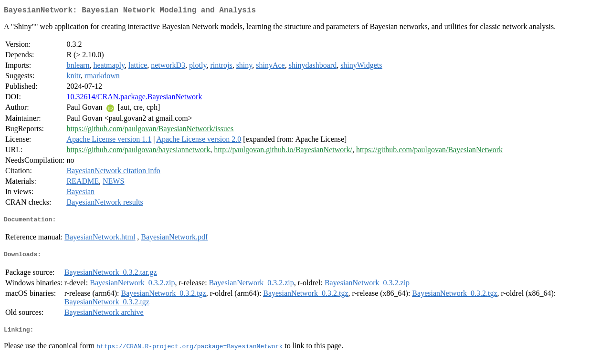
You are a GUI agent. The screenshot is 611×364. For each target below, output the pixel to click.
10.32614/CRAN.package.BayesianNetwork (134, 99)
